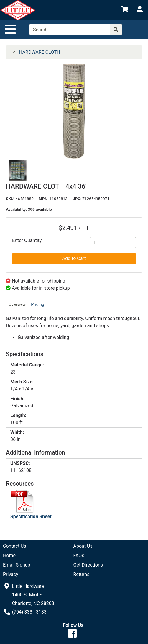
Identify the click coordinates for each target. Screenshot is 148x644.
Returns (82, 574)
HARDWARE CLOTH (40, 52)
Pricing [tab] (38, 305)
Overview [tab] (17, 305)
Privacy (11, 574)
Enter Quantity (27, 240)
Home (9, 555)
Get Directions (88, 565)
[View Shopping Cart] (125, 10)
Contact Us (15, 546)
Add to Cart (74, 258)
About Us (83, 546)
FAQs (79, 555)
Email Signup (17, 565)
